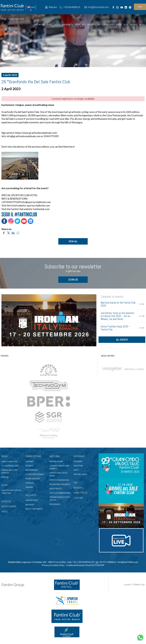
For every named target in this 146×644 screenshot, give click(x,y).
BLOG (126, 24)
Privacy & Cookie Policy (53, 565)
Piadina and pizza (33, 479)
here (71, 147)
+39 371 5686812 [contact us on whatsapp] (106, 562)
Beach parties (56, 489)
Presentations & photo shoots (60, 499)
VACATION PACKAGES (106, 24)
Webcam (53, 7)
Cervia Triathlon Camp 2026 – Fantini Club (115, 328)
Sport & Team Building (59, 480)
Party (76, 470)
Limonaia (29, 487)
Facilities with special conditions (11, 492)
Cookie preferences (75, 565)
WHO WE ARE (39, 24)
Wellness (31, 495)
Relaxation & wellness (60, 484)
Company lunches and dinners (59, 467)
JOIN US (73, 280)
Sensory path (32, 500)
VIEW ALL (73, 241)
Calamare (30, 462)
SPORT (49, 24)
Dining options (33, 456)
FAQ (76, 483)
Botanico (30, 466)
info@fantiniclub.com (98, 7)
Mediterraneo (32, 470)
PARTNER (134, 24)
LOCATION (78, 498)
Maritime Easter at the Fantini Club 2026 (118, 304)
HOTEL (78, 24)
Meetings (55, 456)
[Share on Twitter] (8, 233)
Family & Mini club (9, 462)
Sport (5, 485)
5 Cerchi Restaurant (35, 474)
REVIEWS (78, 488)
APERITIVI (6, 501)
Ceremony (78, 462)
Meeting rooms (56, 462)
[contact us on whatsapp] (140, 637)
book (140, 7)
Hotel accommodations (60, 493)
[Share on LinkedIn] (13, 233)
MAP (84, 24)
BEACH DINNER (9, 507)
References (55, 504)
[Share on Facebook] (4, 233)
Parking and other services (10, 472)
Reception (78, 466)
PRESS (119, 24)
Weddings (79, 456)
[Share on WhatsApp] (18, 233)
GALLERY (91, 24)
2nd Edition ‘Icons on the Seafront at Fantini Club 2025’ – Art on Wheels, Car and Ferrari (117, 316)
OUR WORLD (68, 24)
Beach (5, 456)
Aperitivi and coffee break (59, 474)
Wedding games (80, 474)
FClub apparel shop (10, 466)
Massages (30, 505)
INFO (142, 24)
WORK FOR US (80, 493)
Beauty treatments (34, 509)
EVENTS (57, 24)
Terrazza (30, 483)
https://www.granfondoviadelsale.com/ (36, 133)
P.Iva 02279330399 (95, 565)
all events (122, 340)
